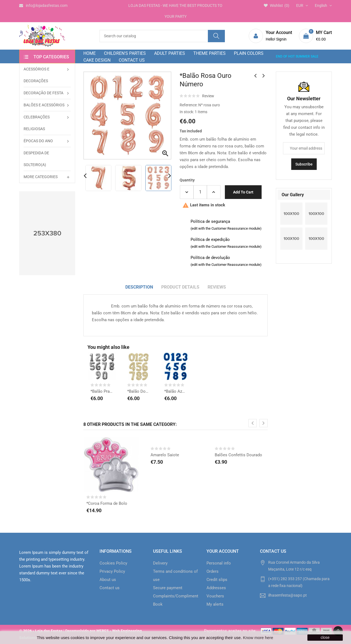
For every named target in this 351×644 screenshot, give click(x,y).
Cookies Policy (113, 563)
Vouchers (215, 596)
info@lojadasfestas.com (43, 5)
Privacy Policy (112, 571)
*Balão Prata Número (102, 391)
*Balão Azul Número (175, 391)
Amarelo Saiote (165, 455)
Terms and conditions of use (175, 575)
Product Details (180, 287)
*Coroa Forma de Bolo (107, 503)
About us (108, 580)
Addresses (216, 588)
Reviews (217, 287)
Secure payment (168, 588)
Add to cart (243, 192)
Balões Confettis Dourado (238, 455)
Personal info (219, 563)
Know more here (258, 638)
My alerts (215, 604)
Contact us (110, 588)
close (325, 637)
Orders (213, 571)
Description (139, 287)
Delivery (160, 563)
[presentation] (253, 423)
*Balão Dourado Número (138, 391)
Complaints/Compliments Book (176, 600)
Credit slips (217, 580)
